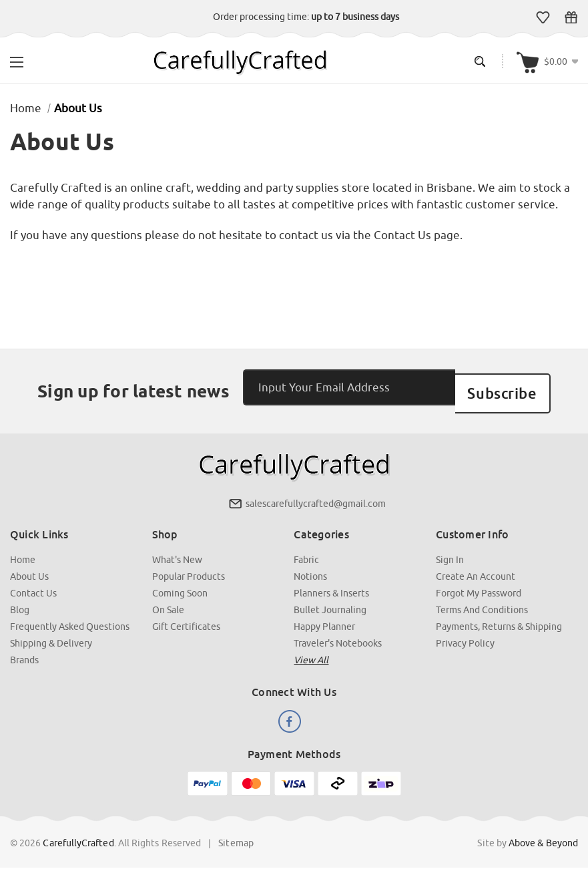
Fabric (307, 552)
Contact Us (33, 585)
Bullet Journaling (331, 602)
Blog (20, 602)
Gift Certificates (571, 17)
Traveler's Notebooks (338, 635)
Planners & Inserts (332, 585)
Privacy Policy (465, 635)
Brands (24, 652)
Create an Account (476, 568)
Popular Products (189, 568)
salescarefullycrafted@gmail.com (316, 496)
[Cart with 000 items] (547, 61)
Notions (311, 568)
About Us (29, 568)
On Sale (168, 602)
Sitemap (236, 835)
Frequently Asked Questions (70, 619)
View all (312, 652)
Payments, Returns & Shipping (499, 619)
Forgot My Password (479, 585)
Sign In (450, 552)
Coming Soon (180, 585)
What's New (177, 552)
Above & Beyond (543, 835)
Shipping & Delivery (51, 635)
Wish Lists (543, 17)
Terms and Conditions (482, 602)
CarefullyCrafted (79, 835)
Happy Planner (325, 619)
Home (23, 552)
